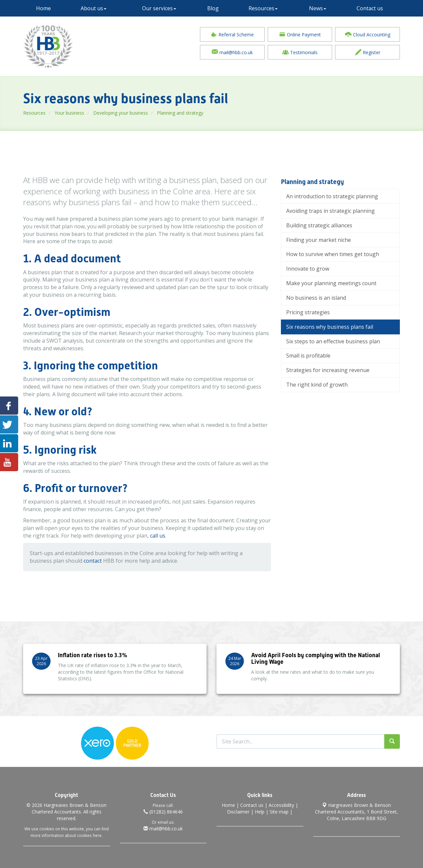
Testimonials (300, 52)
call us (158, 536)
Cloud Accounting (368, 34)
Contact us (370, 8)
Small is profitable (308, 356)
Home (43, 8)
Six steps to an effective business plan (333, 341)
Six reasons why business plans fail (330, 327)
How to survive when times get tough (333, 254)
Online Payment (300, 34)
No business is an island (316, 298)
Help (260, 812)
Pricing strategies (308, 312)
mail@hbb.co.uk (232, 52)
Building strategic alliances (319, 225)
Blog (213, 8)
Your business (69, 113)
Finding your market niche (319, 240)
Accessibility (281, 805)
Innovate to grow (308, 269)
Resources (263, 8)
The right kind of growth (317, 385)
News (318, 8)
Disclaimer (238, 812)
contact (93, 561)
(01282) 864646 (163, 812)
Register (368, 52)
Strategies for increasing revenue (328, 370)
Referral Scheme (232, 34)
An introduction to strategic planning (332, 196)
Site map (279, 812)
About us (94, 8)
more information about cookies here (66, 835)
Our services (159, 8)
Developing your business (121, 113)
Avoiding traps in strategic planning (330, 211)
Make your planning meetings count (331, 283)
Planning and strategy (180, 113)
